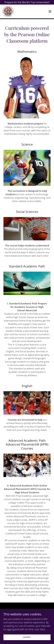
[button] (50, 11)
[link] (8, 11)
